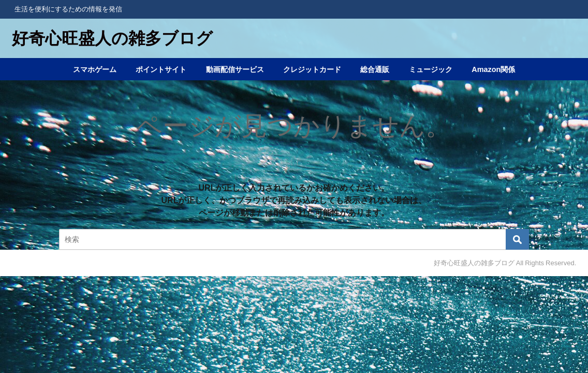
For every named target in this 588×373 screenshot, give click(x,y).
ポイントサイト (161, 69)
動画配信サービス (235, 69)
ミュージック (431, 69)
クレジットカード (312, 69)
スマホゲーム (95, 69)
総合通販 (375, 69)
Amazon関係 (493, 69)
